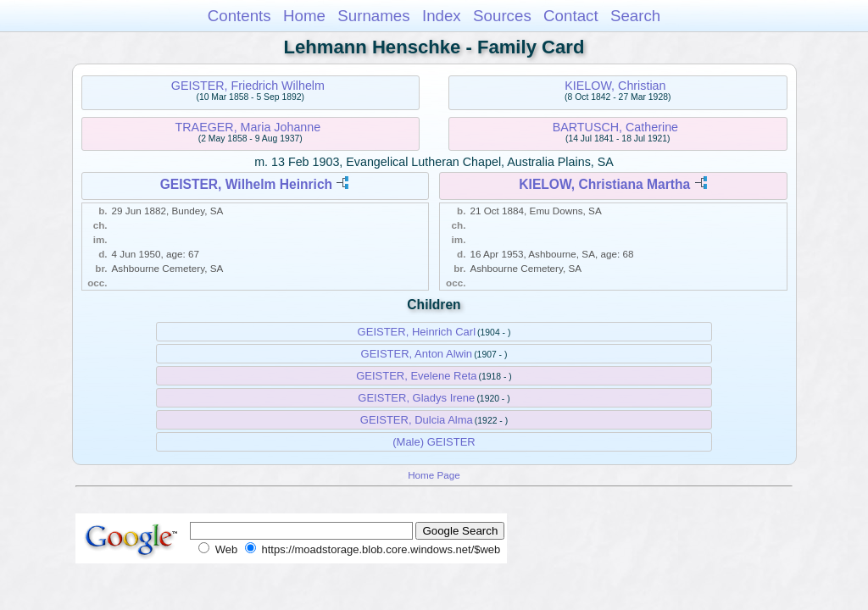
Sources (502, 16)
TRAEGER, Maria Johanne (248, 127)
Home (304, 16)
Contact (571, 16)
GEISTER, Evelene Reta (416, 376)
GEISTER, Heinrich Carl (417, 332)
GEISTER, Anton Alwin (417, 354)
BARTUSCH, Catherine (615, 127)
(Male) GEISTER (434, 442)
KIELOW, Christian (615, 86)
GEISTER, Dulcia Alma (417, 420)
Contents (239, 16)
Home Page (434, 475)
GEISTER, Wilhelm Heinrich (246, 184)
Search (635, 16)
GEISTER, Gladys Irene (416, 398)
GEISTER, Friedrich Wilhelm (248, 86)
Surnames (373, 16)
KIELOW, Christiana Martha (604, 184)
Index (442, 16)
